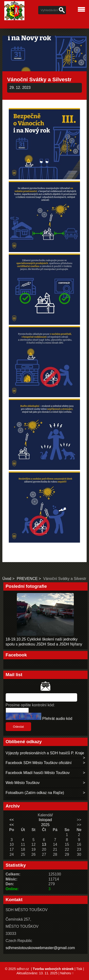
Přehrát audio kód (57, 719)
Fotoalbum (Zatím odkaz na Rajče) (35, 793)
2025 (45, 825)
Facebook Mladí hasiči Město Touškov (38, 773)
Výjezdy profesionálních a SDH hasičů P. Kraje (45, 753)
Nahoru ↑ (67, 973)
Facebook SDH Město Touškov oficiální (39, 763)
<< (12, 820)
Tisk (79, 969)
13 (44, 844)
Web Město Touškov (23, 783)
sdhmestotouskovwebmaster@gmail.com (40, 948)
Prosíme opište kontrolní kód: (30, 705)
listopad (45, 820)
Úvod (7, 579)
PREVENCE (27, 579)
